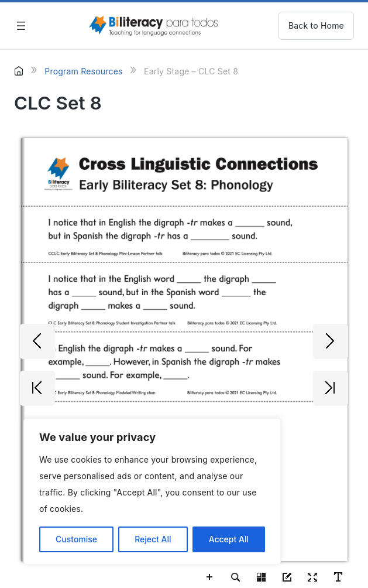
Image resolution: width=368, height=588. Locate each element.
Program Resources (83, 71)
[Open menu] (21, 26)
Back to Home (316, 25)
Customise (76, 539)
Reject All (153, 539)
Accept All (229, 539)
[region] (152, 491)
